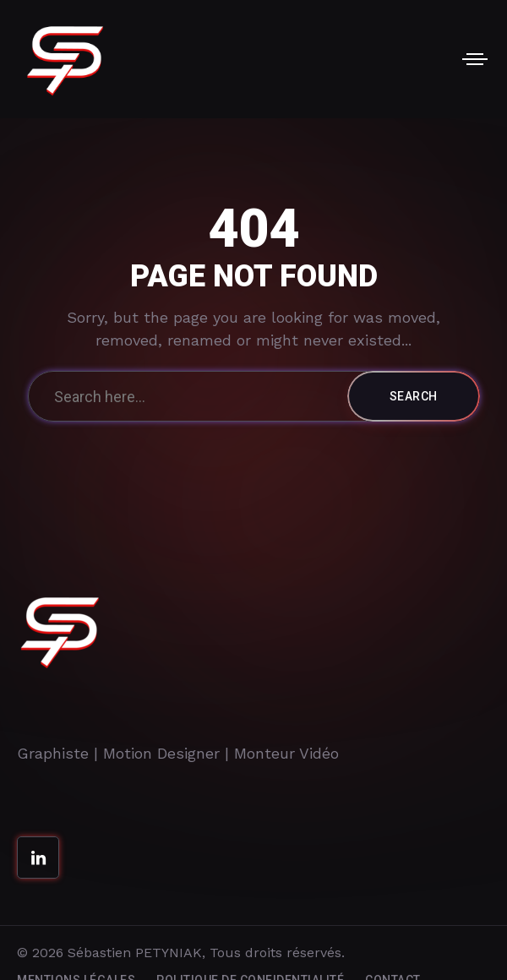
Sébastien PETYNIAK (135, 953)
